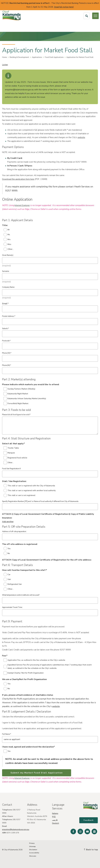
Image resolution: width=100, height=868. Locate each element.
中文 (54, 817)
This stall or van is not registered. (20, 495)
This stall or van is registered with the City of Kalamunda (29, 486)
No (7, 553)
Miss (7, 244)
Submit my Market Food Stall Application (37, 773)
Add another (8, 522)
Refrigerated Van (13, 584)
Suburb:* (5, 329)
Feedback (89, 821)
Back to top (91, 850)
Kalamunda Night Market (16, 394)
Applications (37, 57)
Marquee (9, 453)
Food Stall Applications (54, 57)
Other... (9, 249)
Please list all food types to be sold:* (16, 415)
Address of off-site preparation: (14, 532)
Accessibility (34, 853)
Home (4, 57)
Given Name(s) (8, 255)
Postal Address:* (9, 316)
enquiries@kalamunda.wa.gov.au (16, 829)
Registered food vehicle (15, 458)
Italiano (55, 813)
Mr (7, 230)
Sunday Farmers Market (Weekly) (19, 389)
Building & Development (19, 57)
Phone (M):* (7, 365)
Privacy (32, 843)
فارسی (55, 820)
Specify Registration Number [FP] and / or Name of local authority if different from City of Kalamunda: (40, 501)
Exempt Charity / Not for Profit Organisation (24, 673)
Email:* (5, 304)
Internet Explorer (22, 205)
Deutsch (56, 823)
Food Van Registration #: (12, 469)
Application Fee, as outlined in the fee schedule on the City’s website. (35, 660)
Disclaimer (33, 850)
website (81, 137)
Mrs (7, 239)
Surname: (6, 271)
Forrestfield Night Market (16, 403)
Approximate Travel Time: (12, 607)
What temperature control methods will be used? (21, 595)
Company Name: (8, 287)
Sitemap (32, 846)
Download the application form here (18, 179)
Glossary (33, 856)
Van (7, 579)
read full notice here (64, 7)
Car (7, 574)
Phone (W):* (7, 353)
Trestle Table (11, 448)
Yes (7, 548)
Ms (7, 235)
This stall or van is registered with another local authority (30, 490)
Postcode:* (6, 341)
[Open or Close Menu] (95, 16)
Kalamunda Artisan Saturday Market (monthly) (25, 399)
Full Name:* (7, 734)
